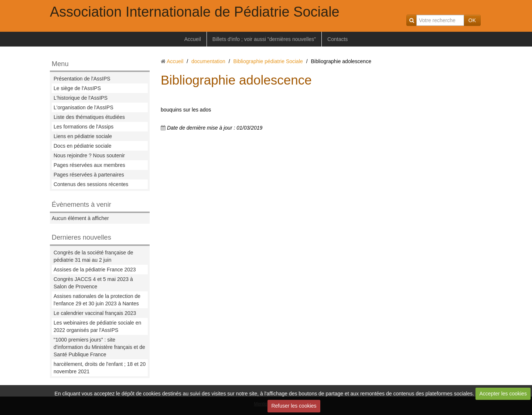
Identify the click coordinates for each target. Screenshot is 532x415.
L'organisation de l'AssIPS (83, 107)
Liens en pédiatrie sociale (83, 136)
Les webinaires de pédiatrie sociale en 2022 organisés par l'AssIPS (97, 326)
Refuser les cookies (294, 406)
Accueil (193, 39)
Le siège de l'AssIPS (77, 88)
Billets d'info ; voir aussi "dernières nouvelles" (264, 39)
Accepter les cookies (503, 394)
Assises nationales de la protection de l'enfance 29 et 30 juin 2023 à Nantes (97, 300)
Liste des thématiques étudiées (89, 117)
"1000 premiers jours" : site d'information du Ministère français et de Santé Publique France (99, 347)
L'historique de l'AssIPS (81, 98)
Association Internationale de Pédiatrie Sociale (195, 12)
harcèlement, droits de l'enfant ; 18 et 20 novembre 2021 (100, 368)
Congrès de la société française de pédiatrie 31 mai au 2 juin (93, 256)
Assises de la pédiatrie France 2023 (95, 270)
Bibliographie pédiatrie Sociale (268, 61)
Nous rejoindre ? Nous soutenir (89, 155)
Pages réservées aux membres (89, 165)
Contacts (337, 39)
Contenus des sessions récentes (91, 184)
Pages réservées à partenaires (89, 175)
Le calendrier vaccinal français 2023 (95, 313)
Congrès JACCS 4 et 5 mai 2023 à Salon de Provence (93, 283)
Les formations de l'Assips (83, 127)
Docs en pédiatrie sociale (82, 146)
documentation (208, 61)
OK (472, 20)
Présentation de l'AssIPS (82, 79)
